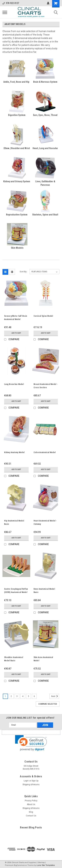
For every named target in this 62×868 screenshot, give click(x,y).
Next (55, 696)
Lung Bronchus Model (14, 384)
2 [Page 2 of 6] (11, 696)
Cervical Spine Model (43, 316)
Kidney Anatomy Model (14, 452)
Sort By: (23, 272)
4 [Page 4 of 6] (23, 696)
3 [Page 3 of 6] (17, 696)
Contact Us (31, 816)
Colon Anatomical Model (45, 452)
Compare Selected (48, 704)
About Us (31, 804)
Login (26, 781)
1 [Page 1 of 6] (5, 696)
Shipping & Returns (31, 785)
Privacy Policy (31, 801)
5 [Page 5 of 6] (29, 696)
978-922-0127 (11, 3)
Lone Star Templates (46, 865)
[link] (31, 743)
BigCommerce (20, 865)
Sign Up (35, 781)
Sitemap (41, 862)
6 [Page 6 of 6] (34, 696)
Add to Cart (16, 333)
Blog (31, 812)
